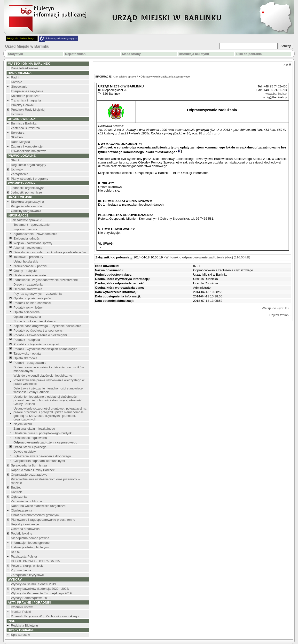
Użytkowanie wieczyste (30, 275)
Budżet (16, 487)
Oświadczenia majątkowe (29, 151)
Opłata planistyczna (27, 317)
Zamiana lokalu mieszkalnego (34, 429)
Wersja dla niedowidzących (22, 38)
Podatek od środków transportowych (39, 330)
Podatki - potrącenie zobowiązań (36, 344)
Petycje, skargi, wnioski (27, 566)
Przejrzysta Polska (24, 556)
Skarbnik (17, 137)
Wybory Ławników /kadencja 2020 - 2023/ (40, 589)
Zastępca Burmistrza (25, 128)
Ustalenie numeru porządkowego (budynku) (44, 433)
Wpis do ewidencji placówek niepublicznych (44, 376)
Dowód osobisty (25, 452)
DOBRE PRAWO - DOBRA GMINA (35, 561)
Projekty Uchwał (22, 105)
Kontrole (17, 492)
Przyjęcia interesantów (27, 206)
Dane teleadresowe (24, 68)
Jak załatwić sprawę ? (26, 220)
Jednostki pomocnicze (26, 192)
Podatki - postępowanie (30, 363)
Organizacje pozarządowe (29, 475)
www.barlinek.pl (276, 94)
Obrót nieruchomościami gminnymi (35, 515)
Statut (15, 160)
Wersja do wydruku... (277, 308)
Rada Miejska (20, 142)
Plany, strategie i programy (30, 179)
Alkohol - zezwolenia (28, 248)
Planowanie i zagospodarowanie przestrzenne (46, 280)
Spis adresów (20, 635)
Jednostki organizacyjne (28, 188)
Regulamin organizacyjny (28, 165)
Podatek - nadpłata (27, 340)
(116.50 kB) (208, 257)
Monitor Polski (21, 612)
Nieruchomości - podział (30, 266)
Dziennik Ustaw (22, 607)
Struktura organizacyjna (27, 202)
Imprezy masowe (25, 229)
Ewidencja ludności (27, 238)
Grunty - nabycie (25, 271)
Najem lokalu (23, 424)
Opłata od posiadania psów (33, 298)
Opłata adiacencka (27, 312)
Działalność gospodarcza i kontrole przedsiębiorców (50, 252)
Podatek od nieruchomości (32, 303)
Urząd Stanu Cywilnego (30, 447)
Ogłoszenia (19, 497)
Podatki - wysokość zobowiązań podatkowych (45, 349)
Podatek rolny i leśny (28, 307)
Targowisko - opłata (27, 353)
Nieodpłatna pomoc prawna (30, 538)
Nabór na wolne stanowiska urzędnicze (38, 506)
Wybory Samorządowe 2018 (31, 598)
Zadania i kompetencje (27, 146)
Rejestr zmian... (280, 315)
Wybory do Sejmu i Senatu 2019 (33, 584)
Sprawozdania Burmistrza (29, 465)
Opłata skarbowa (25, 358)
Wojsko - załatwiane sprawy (33, 243)
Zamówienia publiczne (27, 501)
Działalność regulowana (30, 438)
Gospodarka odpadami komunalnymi (39, 461)
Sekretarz (18, 133)
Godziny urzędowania (26, 211)
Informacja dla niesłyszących (62, 38)
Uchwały (17, 114)
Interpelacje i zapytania (27, 91)
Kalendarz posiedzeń (26, 96)
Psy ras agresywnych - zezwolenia (38, 294)
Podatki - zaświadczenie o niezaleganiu (41, 335)
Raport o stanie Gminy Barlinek (33, 470)
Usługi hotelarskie (26, 261)
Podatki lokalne (22, 533)
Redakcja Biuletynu (24, 625)
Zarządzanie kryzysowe (27, 575)
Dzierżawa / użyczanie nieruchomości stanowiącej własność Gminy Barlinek (48, 390)
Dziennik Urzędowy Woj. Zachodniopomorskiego (45, 616)
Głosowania (19, 87)
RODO (16, 552)
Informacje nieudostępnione (30, 543)
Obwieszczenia (21, 510)
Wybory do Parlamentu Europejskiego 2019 (41, 593)
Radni (15, 77)
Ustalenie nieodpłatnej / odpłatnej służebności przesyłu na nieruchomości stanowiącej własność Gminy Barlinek (48, 400)
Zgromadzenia (21, 570)
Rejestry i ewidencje (25, 524)
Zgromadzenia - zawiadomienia (35, 234)
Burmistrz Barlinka (24, 123)
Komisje (16, 82)
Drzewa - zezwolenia (28, 284)
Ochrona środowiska (28, 289)
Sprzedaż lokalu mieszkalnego (35, 321)
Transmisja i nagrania (26, 100)
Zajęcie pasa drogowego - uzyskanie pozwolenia (47, 326)
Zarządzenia (20, 174)
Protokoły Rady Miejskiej (28, 110)
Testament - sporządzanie (32, 225)
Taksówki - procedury (28, 257)
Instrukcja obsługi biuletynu (30, 547)
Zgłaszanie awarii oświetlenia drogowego (42, 456)
